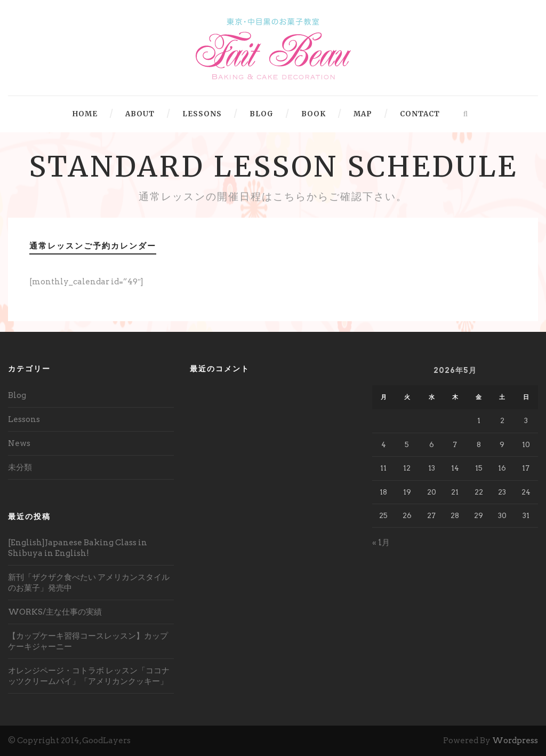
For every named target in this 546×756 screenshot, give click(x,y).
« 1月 (381, 543)
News (19, 443)
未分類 (20, 467)
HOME (85, 114)
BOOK (314, 114)
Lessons (24, 419)
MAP (363, 114)
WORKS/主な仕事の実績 (55, 612)
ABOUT (140, 114)
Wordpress (515, 741)
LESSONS (202, 114)
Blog (17, 395)
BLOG (262, 114)
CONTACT (420, 114)
